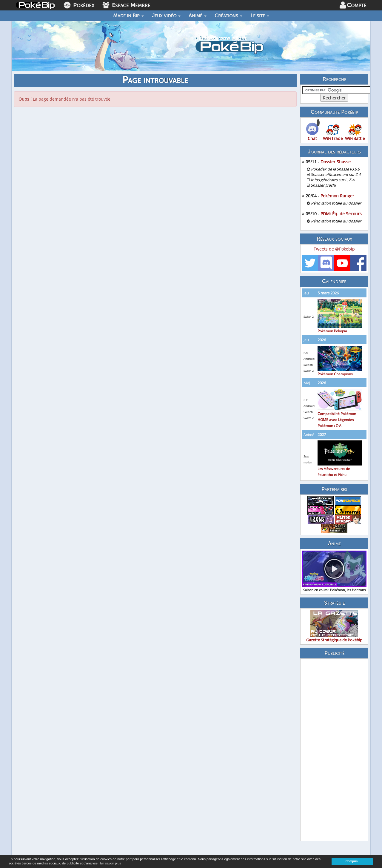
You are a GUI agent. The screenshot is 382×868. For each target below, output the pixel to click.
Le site (260, 16)
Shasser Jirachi (323, 185)
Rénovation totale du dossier (336, 203)
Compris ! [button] (353, 861)
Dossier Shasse (336, 162)
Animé (198, 16)
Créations (228, 16)
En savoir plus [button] (110, 863)
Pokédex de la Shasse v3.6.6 (335, 169)
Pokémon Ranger (337, 196)
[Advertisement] (334, 750)
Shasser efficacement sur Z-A (336, 175)
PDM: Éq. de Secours (341, 214)
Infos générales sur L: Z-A (333, 180)
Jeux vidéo (166, 16)
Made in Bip (128, 16)
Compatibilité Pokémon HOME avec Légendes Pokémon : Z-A (340, 412)
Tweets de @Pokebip (334, 249)
